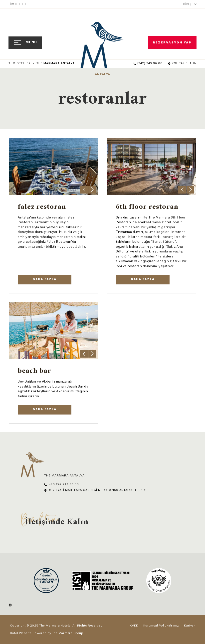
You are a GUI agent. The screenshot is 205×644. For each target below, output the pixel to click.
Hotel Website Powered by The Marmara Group (47, 633)
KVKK (134, 626)
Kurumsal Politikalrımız (161, 626)
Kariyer (190, 626)
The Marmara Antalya (56, 64)
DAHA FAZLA (45, 279)
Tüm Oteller (20, 64)
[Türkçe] (190, 4)
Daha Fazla (143, 279)
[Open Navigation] (25, 43)
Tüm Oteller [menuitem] (18, 4)
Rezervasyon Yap (173, 43)
